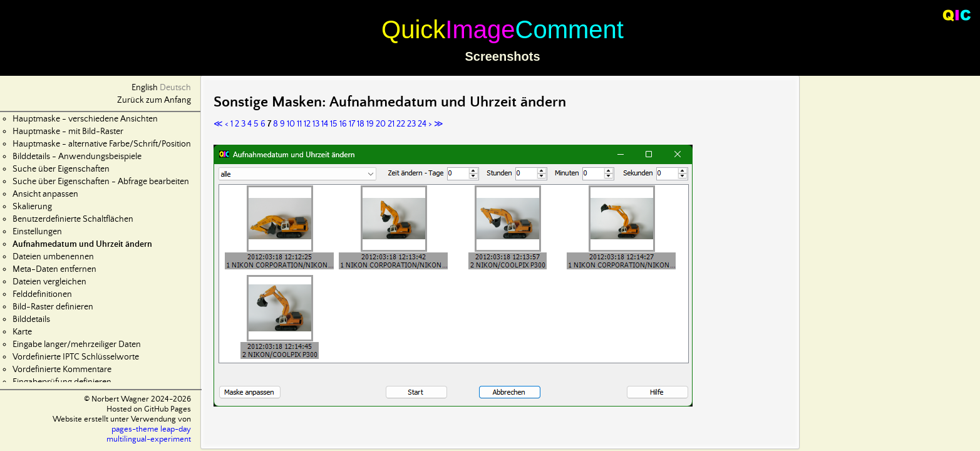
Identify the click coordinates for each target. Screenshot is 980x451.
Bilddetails (31, 319)
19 (370, 124)
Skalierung (32, 207)
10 (291, 124)
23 (411, 124)
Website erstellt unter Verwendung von (122, 419)
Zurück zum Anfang (154, 100)
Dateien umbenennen (53, 257)
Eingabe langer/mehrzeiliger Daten (77, 345)
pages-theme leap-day (151, 429)
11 (299, 124)
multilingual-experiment (149, 439)
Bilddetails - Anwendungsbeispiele (77, 157)
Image (480, 29)
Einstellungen (37, 232)
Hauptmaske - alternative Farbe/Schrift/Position (102, 144)
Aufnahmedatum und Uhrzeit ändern (82, 244)
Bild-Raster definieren (53, 307)
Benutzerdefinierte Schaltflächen (73, 219)
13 (316, 124)
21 (391, 124)
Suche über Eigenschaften (61, 169)
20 (381, 124)
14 (325, 124)
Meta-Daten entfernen (54, 269)
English (145, 88)
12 (307, 124)
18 (361, 124)
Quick (413, 29)
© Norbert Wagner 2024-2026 (137, 399)
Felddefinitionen (42, 294)
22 (401, 124)
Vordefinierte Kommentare (62, 370)
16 (343, 124)
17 (352, 124)
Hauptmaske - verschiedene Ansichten (85, 119)
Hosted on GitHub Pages (149, 409)
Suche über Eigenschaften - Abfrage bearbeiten (101, 182)
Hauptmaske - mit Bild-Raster (68, 132)
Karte (22, 332)
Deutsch (175, 88)
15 (334, 124)
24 (422, 124)
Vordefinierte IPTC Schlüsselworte (76, 357)
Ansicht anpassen (45, 194)
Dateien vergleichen (49, 282)
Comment (570, 29)
